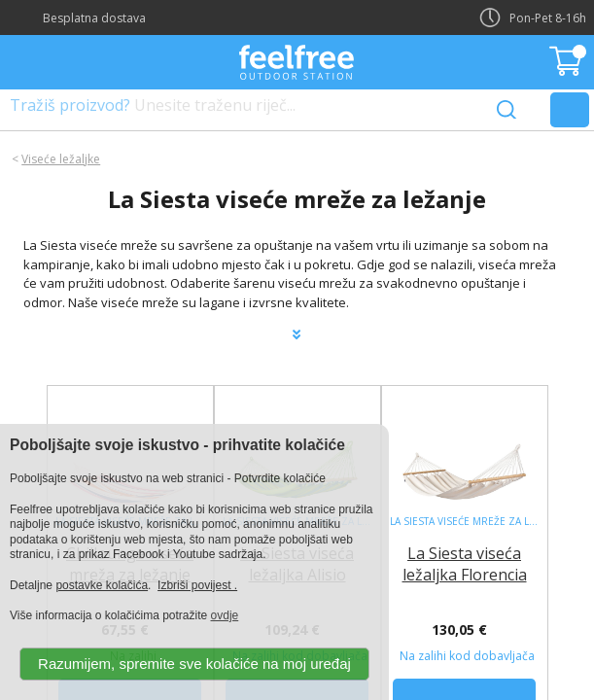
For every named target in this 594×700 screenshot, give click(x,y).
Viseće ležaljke (61, 159)
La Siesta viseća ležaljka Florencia (465, 564)
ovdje (225, 615)
